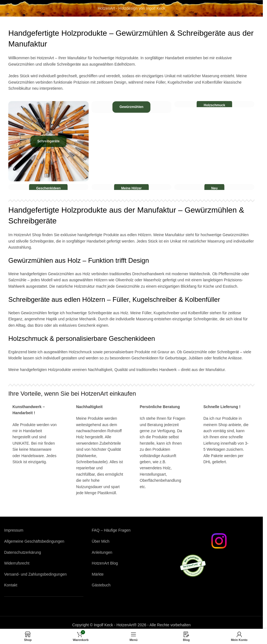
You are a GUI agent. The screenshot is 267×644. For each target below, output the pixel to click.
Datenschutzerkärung (23, 552)
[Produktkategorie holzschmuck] (214, 104)
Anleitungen (102, 552)
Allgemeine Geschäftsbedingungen (34, 541)
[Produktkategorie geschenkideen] (48, 187)
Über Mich (101, 541)
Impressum (14, 530)
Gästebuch (101, 585)
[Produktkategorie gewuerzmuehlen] (132, 107)
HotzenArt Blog (105, 563)
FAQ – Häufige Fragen (111, 530)
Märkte (98, 574)
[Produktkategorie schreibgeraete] (48, 141)
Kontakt (11, 585)
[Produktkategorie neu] (214, 187)
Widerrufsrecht (17, 563)
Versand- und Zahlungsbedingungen (35, 574)
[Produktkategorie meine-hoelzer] (132, 187)
